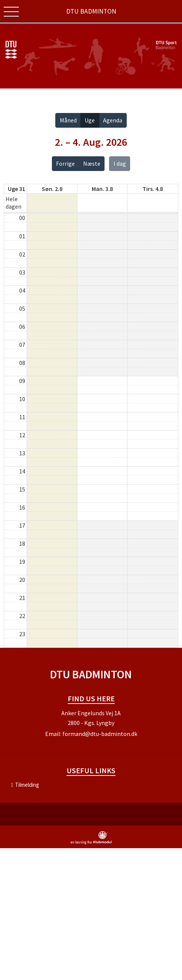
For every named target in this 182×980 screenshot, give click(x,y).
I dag (120, 163)
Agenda (113, 120)
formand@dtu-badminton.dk (100, 734)
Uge (90, 120)
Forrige (65, 163)
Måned (68, 120)
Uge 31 (17, 189)
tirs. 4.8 (153, 189)
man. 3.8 (102, 189)
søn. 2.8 (52, 189)
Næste (92, 163)
